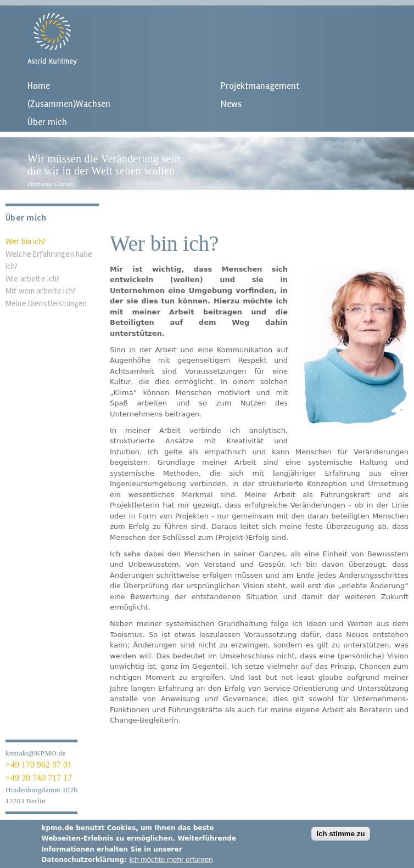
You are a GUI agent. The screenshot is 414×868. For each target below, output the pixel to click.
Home (39, 86)
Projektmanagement (260, 86)
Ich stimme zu (340, 838)
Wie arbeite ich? (32, 279)
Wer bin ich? (26, 241)
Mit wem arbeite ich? (41, 291)
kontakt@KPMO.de (36, 753)
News (231, 104)
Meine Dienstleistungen (46, 303)
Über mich (47, 122)
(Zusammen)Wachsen (69, 104)
